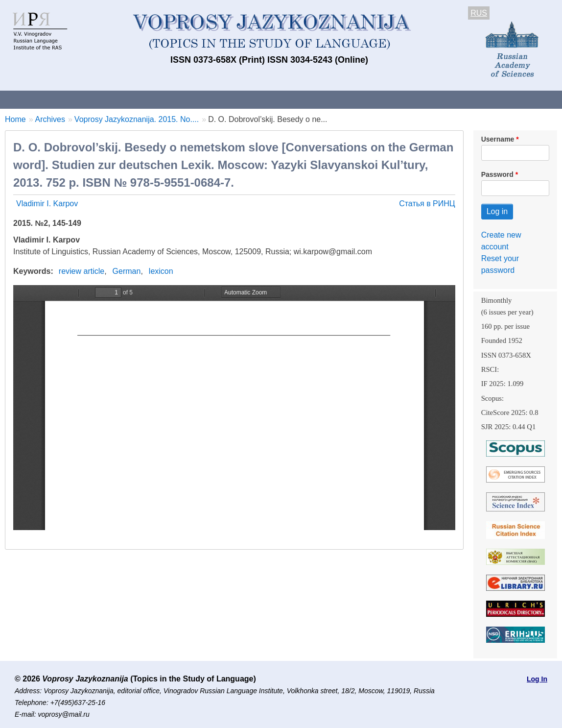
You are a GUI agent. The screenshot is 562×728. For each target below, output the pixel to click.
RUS (479, 13)
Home (15, 119)
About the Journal (40, 99)
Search (518, 99)
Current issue (275, 99)
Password (497, 174)
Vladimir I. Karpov (47, 204)
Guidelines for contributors (187, 99)
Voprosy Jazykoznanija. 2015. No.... (137, 119)
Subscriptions (392, 99)
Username (498, 139)
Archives (333, 99)
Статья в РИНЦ (427, 204)
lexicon (161, 271)
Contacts (106, 99)
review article (82, 271)
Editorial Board (460, 99)
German (127, 271)
